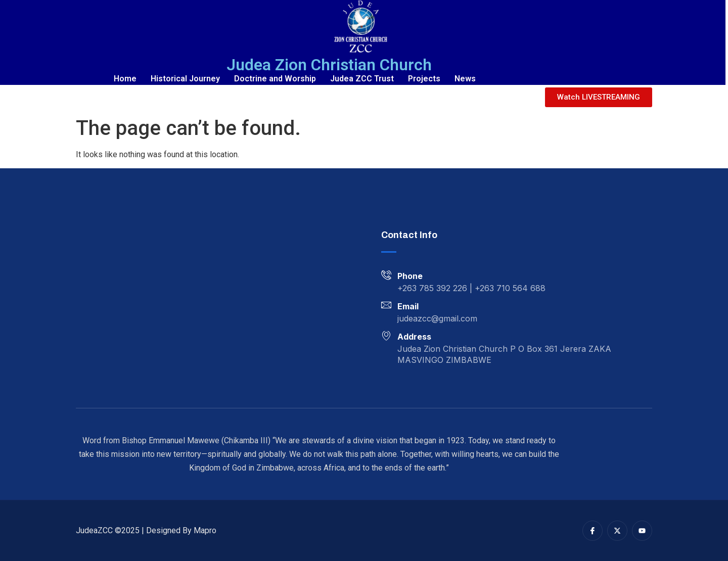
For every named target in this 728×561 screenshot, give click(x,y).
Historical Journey (185, 79)
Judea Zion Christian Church (329, 65)
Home (125, 79)
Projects (424, 79)
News (465, 79)
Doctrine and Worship (275, 79)
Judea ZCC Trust (362, 79)
